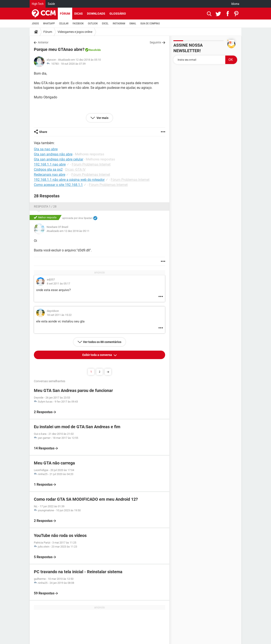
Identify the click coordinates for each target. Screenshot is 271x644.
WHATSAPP (49, 24)
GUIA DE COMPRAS (150, 24)
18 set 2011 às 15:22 (59, 315)
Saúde (51, 4)
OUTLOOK (93, 24)
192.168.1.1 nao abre (50, 164)
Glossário (118, 14)
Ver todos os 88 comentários (102, 342)
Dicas (79, 14)
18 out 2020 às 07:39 (73, 64)
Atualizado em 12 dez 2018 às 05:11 (68, 231)
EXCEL (105, 24)
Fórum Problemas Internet (91, 164)
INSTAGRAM (119, 24)
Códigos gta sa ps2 (48, 169)
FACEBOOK (78, 24)
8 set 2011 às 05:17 (58, 284)
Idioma (235, 4)
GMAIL (133, 24)
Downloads (96, 14)
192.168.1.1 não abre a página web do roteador (69, 180)
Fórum (65, 14)
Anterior (43, 42)
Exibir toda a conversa (97, 355)
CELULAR (64, 24)
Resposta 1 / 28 (45, 206)
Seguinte (155, 42)
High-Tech (38, 4)
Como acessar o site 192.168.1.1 (58, 185)
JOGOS (35, 24)
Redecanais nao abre (50, 175)
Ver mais (102, 118)
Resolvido (95, 50)
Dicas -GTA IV (75, 169)
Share (43, 132)
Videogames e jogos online (75, 32)
